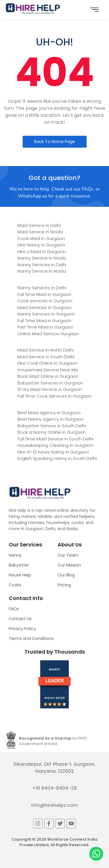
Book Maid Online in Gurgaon (48, 376)
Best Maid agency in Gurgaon (49, 413)
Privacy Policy (22, 629)
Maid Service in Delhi (39, 225)
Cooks (15, 585)
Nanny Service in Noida (42, 258)
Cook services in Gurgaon (45, 301)
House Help (20, 575)
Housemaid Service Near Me (48, 370)
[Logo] (33, 9)
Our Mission (69, 565)
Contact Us (20, 619)
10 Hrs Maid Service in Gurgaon (50, 389)
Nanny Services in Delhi (42, 265)
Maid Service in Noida (40, 232)
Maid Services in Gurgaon (44, 307)
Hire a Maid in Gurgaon (42, 252)
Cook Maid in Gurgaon (41, 238)
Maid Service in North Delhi (45, 350)
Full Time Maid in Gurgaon (44, 294)
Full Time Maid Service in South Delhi (55, 439)
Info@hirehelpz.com (54, 805)
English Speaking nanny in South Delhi (57, 458)
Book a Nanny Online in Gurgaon (52, 432)
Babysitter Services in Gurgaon (50, 383)
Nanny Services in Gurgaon (46, 314)
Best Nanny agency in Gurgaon (51, 419)
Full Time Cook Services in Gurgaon (54, 396)
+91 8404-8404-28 (54, 788)
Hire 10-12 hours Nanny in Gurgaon (53, 452)
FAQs (14, 609)
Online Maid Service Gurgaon (48, 334)
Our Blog (66, 575)
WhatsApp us (33, 196)
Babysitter (19, 565)
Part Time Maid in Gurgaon (45, 327)
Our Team (68, 555)
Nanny (15, 555)
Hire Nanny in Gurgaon (41, 245)
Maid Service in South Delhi (46, 357)
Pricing (64, 585)
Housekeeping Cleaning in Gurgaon (55, 445)
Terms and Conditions (31, 638)
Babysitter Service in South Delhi (52, 426)
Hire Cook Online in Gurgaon (47, 363)
